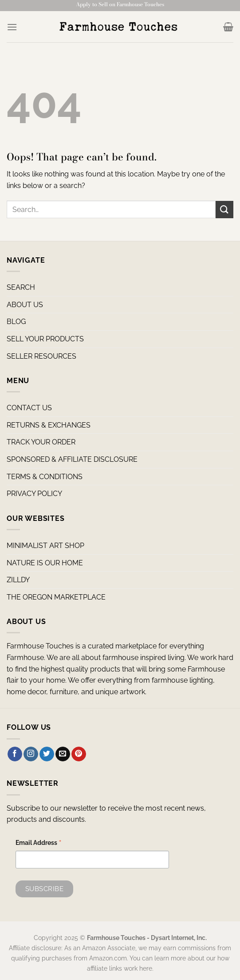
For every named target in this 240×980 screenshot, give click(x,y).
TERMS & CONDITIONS (45, 477)
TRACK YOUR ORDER (41, 442)
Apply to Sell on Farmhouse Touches (120, 4)
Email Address (39, 844)
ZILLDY (18, 580)
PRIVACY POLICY (34, 494)
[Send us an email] (63, 754)
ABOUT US (25, 305)
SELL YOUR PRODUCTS (45, 339)
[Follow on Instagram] (31, 754)
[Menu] (12, 27)
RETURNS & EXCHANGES (49, 425)
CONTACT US (29, 408)
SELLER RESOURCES (41, 356)
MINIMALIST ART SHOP (45, 546)
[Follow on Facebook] (15, 754)
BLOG (16, 322)
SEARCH (21, 287)
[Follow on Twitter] (47, 754)
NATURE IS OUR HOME (45, 563)
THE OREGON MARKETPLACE (56, 597)
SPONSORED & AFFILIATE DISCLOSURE (72, 459)
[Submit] (224, 210)
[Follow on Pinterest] (79, 754)
